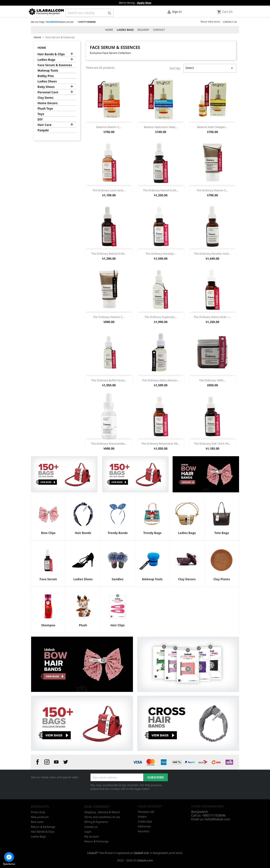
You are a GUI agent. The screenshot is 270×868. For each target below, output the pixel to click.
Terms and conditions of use (102, 817)
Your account (150, 806)
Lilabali (92, 853)
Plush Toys (45, 109)
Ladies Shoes (47, 81)
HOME (109, 30)
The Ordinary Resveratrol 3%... (161, 444)
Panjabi (43, 130)
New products (40, 817)
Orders (142, 817)
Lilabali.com (145, 860)
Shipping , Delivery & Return (102, 812)
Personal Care (48, 92)
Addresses (144, 826)
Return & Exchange (43, 827)
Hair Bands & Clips (51, 54)
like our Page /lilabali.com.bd (52, 22)
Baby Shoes (46, 87)
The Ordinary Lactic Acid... (109, 190)
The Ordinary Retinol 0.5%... (109, 254)
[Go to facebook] (9, 857)
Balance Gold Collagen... (212, 127)
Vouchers (144, 831)
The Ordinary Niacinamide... (109, 444)
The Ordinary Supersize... (161, 317)
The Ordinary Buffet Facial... (109, 380)
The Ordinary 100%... (212, 380)
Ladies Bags (46, 60)
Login (88, 832)
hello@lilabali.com (217, 819)
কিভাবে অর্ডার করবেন (210, 22)
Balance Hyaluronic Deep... (161, 127)
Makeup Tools (48, 71)
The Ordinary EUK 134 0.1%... (212, 444)
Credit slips (145, 821)
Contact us (91, 827)
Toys (41, 114)
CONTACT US (230, 22)
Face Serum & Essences (55, 65)
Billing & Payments (96, 822)
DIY (40, 119)
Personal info (146, 812)
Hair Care (45, 125)
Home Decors (48, 103)
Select (210, 68)
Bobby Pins (46, 76)
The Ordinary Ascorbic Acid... (212, 254)
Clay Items (45, 98)
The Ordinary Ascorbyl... (161, 254)
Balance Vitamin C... (109, 127)
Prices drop (38, 812)
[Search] (90, 13)
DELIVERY (143, 30)
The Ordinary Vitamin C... (212, 190)
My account (92, 836)
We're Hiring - (135, 3)
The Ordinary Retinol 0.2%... (161, 190)
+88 (86, 22)
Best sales (37, 822)
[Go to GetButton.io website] (9, 864)
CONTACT (159, 30)
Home (42, 48)
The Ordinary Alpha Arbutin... (161, 380)
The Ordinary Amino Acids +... (212, 317)
